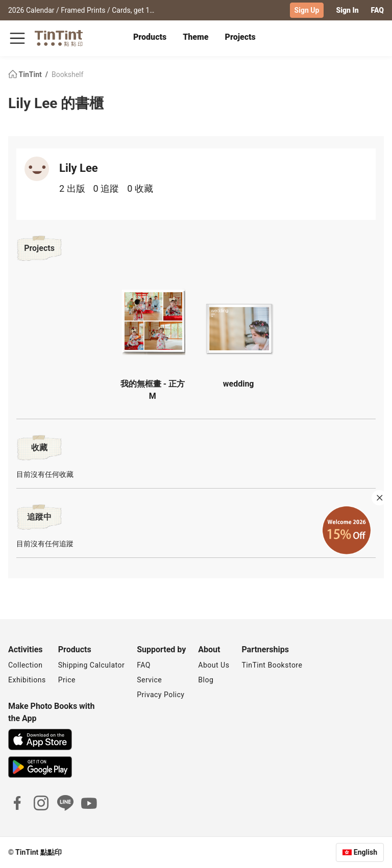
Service (149, 680)
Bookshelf (67, 74)
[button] (154, 317)
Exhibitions (27, 680)
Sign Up (307, 10)
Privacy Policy (161, 695)
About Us (214, 665)
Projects (240, 37)
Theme (195, 37)
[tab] (150, 38)
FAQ (377, 10)
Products (150, 37)
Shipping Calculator (92, 665)
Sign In (347, 10)
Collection (25, 665)
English (365, 852)
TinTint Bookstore (272, 665)
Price (67, 680)
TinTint (26, 74)
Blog (206, 680)
